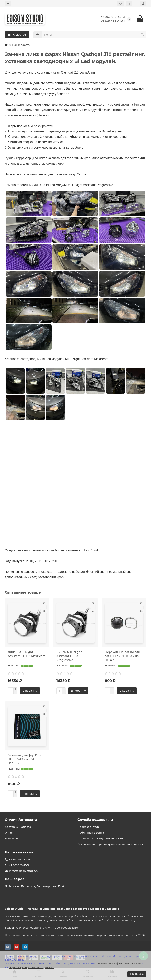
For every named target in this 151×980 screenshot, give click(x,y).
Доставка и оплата (18, 827)
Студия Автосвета (21, 820)
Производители (89, 827)
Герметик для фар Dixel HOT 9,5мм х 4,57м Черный (25, 759)
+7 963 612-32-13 (113, 17)
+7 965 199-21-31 (113, 22)
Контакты (11, 838)
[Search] (94, 35)
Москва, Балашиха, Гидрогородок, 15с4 (36, 886)
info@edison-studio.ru (24, 871)
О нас (9, 833)
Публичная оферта (91, 833)
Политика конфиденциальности (100, 838)
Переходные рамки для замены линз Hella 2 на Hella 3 (122, 656)
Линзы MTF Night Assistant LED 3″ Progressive (69, 656)
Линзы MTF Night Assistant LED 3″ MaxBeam (27, 654)
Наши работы (21, 45)
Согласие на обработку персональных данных (110, 844)
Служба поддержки (95, 820)
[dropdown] (8, 3)
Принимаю (137, 974)
